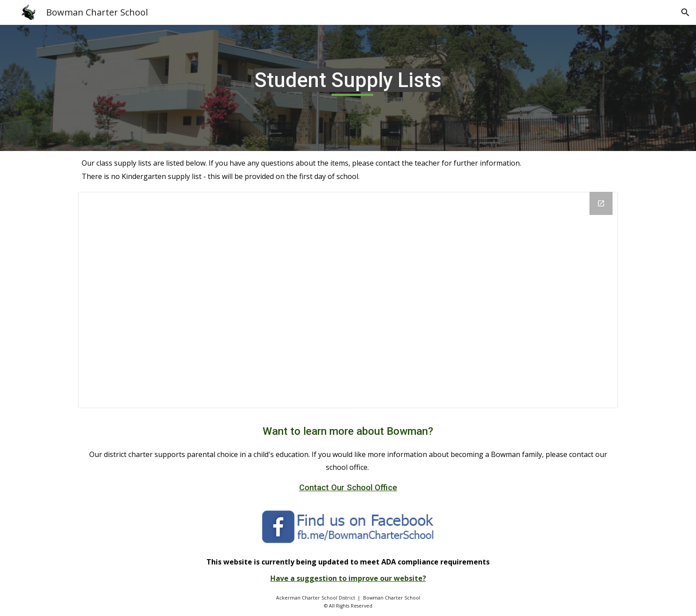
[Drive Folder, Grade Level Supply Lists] (348, 300)
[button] (685, 12)
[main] (348, 88)
